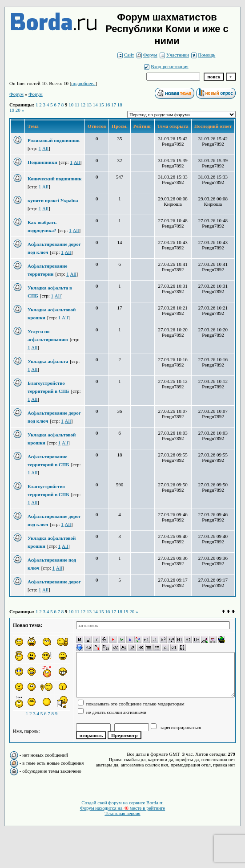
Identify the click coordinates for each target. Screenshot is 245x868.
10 (71, 105)
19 (12, 110)
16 (107, 105)
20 (18, 110)
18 (120, 105)
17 (114, 105)
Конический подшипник (55, 179)
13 (89, 105)
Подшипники (42, 162)
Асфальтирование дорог (54, 582)
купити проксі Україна (53, 200)
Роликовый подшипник (54, 140)
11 (77, 105)
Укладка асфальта (48, 361)
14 (95, 105)
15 (102, 105)
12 (83, 105)
